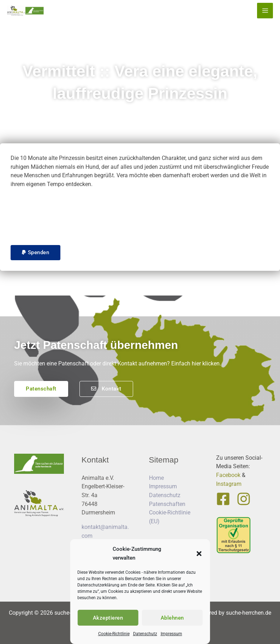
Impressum (171, 634)
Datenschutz (145, 634)
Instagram (229, 484)
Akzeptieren (108, 618)
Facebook (228, 475)
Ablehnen (172, 618)
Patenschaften (167, 504)
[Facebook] (223, 499)
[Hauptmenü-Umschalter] (265, 11)
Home (156, 478)
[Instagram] (244, 499)
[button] (199, 554)
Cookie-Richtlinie (114, 634)
